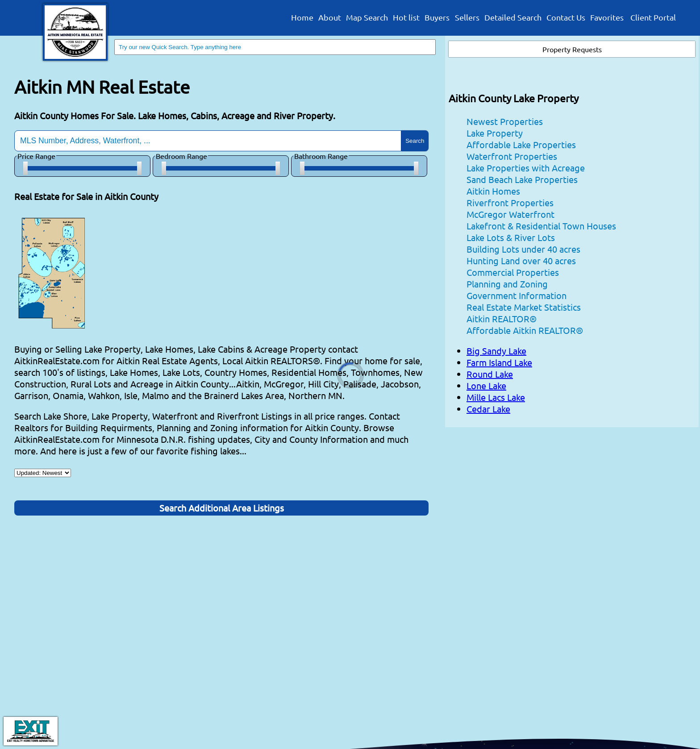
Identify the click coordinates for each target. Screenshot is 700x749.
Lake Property (495, 133)
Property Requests (572, 49)
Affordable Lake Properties (521, 144)
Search (415, 141)
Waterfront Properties (512, 156)
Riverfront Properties (510, 202)
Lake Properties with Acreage (526, 168)
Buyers (437, 18)
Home (302, 18)
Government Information (517, 295)
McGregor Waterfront (510, 214)
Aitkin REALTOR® (502, 318)
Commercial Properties (513, 272)
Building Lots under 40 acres (523, 249)
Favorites (607, 18)
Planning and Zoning (507, 284)
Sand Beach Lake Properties (522, 179)
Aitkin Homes (493, 191)
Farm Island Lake (499, 362)
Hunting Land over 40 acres (521, 260)
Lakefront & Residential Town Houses (541, 226)
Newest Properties (505, 121)
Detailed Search (513, 18)
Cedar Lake (488, 409)
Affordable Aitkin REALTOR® (525, 330)
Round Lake (490, 374)
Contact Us (566, 18)
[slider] (25, 168)
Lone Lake (486, 385)
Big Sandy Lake (496, 351)
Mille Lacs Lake (496, 397)
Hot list (406, 18)
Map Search (367, 18)
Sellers (467, 18)
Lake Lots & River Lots (511, 237)
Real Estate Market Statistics (524, 307)
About (330, 18)
